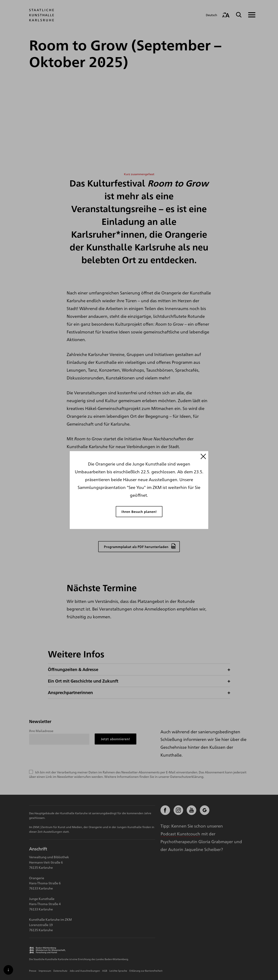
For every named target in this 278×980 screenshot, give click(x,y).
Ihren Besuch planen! (139, 511)
